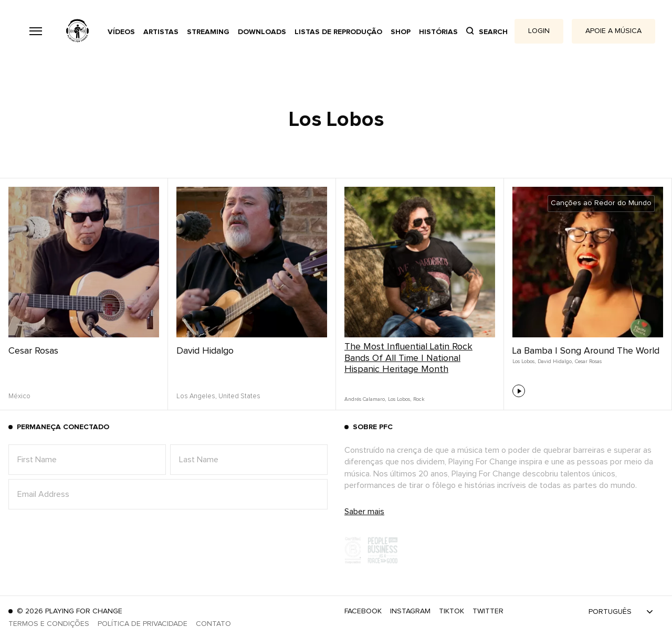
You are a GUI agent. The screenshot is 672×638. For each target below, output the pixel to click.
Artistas (161, 32)
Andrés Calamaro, (365, 399)
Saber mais (364, 512)
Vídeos (121, 32)
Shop (401, 32)
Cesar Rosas (33, 351)
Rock (419, 399)
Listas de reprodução (338, 32)
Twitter (488, 611)
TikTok (451, 611)
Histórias (438, 32)
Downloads (262, 32)
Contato (213, 624)
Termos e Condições (49, 624)
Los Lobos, (400, 399)
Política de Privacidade (143, 624)
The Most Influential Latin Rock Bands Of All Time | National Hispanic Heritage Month (408, 358)
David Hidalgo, (555, 361)
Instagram (410, 611)
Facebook (363, 611)
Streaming (208, 32)
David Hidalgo (205, 351)
